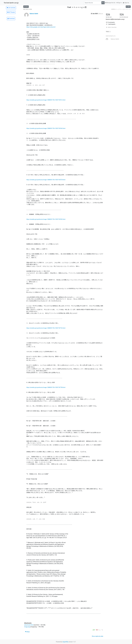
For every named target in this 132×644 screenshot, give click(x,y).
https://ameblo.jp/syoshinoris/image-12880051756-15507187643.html (46, 128)
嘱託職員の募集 (28, 9)
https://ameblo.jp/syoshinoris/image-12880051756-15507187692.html (46, 219)
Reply (27, 632)
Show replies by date (98, 636)
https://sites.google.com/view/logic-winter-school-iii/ (41, 27)
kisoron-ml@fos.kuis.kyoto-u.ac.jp (115, 19)
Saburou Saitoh (34, 14)
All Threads (11, 12)
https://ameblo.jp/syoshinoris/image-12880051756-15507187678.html (46, 180)
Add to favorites (111, 27)
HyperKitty (66, 642)
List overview (11, 8)
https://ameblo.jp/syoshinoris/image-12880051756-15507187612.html (46, 100)
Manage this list (110, 3)
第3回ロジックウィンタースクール (121, 9)
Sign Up (126, 3)
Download (11, 19)
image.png (27, 627)
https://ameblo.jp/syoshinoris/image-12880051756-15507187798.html (46, 387)
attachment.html (29, 625)
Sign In (119, 3)
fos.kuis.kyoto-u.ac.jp (11, 3)
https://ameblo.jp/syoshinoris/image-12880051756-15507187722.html (46, 328)
